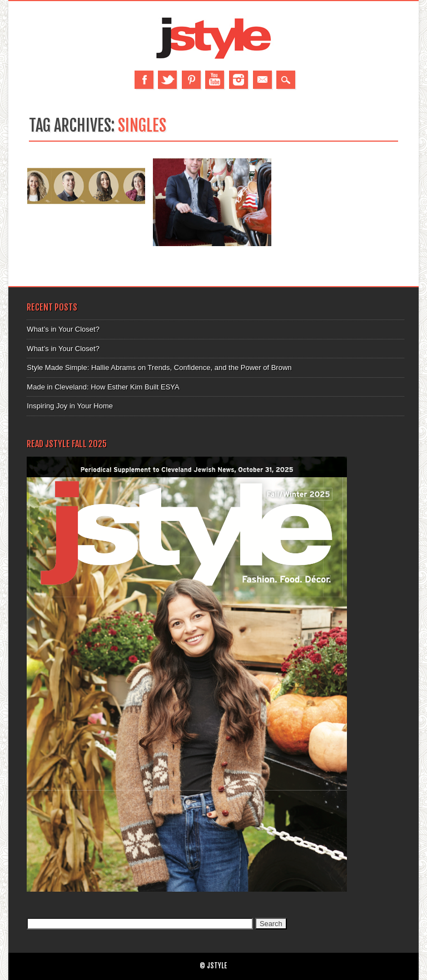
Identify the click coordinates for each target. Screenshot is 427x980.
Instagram (239, 80)
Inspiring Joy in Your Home (70, 406)
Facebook (144, 80)
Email (262, 80)
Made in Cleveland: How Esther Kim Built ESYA (103, 387)
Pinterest (191, 80)
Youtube (215, 80)
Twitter (167, 80)
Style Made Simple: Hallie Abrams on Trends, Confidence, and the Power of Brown (159, 367)
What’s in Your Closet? (63, 329)
